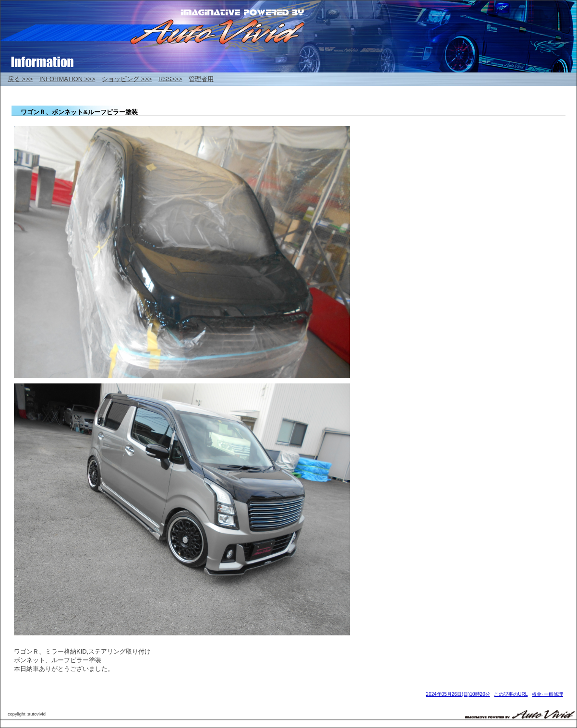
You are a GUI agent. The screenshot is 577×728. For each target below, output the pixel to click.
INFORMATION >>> (67, 79)
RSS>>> (170, 79)
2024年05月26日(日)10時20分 (458, 694)
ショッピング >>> (127, 79)
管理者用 (201, 79)
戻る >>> (20, 79)
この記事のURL (511, 694)
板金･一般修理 (547, 694)
